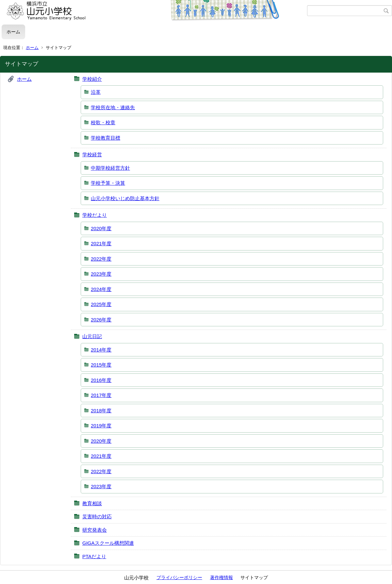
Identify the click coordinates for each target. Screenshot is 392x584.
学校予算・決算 (108, 183)
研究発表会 (95, 530)
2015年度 (101, 365)
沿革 (96, 92)
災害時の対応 (97, 516)
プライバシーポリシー (179, 577)
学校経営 (92, 155)
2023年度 (101, 274)
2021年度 (101, 243)
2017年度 (101, 395)
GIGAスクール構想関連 (108, 543)
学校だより (95, 215)
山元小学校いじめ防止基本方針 (125, 198)
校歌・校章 (103, 122)
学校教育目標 (106, 138)
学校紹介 (92, 79)
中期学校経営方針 (110, 168)
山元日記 (92, 336)
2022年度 (101, 259)
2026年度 (101, 320)
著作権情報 (221, 577)
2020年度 (101, 228)
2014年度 (101, 350)
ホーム (13, 32)
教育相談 (92, 503)
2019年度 (101, 426)
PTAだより (94, 556)
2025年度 (101, 304)
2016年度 (101, 380)
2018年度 (101, 411)
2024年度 (101, 289)
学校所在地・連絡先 (113, 107)
